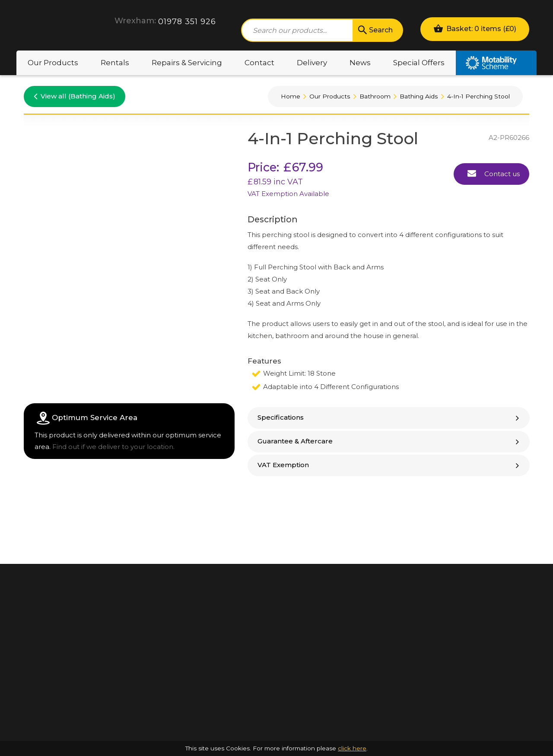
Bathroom (375, 96)
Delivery (312, 63)
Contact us (494, 173)
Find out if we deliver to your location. (113, 447)
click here (352, 748)
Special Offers (419, 63)
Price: (263, 167)
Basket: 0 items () (475, 28)
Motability (496, 63)
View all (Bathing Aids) (75, 96)
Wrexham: (135, 21)
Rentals (115, 63)
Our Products (53, 63)
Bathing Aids (419, 96)
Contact (259, 63)
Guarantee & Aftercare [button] (389, 441)
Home (291, 96)
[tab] (389, 418)
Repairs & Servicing (187, 63)
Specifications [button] (389, 417)
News (360, 63)
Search (375, 30)
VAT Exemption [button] (389, 465)
